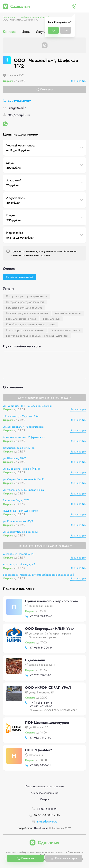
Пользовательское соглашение (44, 786)
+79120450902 (19, 101)
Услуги (41, 32)
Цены (26, 32)
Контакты (10, 32)
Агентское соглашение (44, 793)
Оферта (44, 799)
